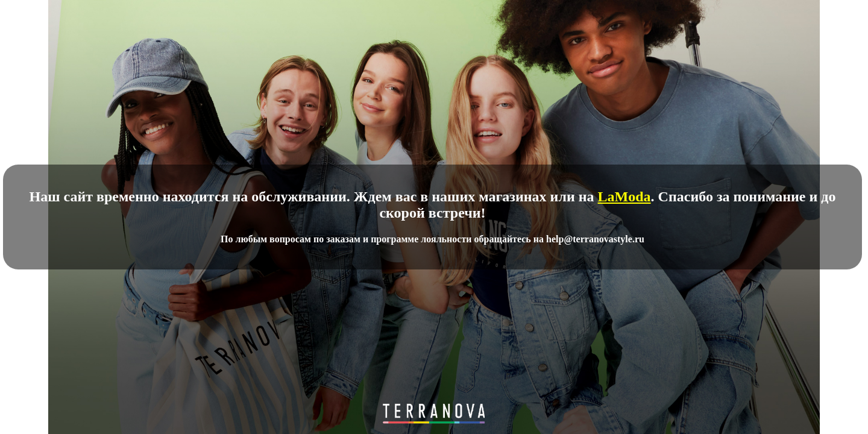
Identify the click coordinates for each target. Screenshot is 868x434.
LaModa (624, 197)
